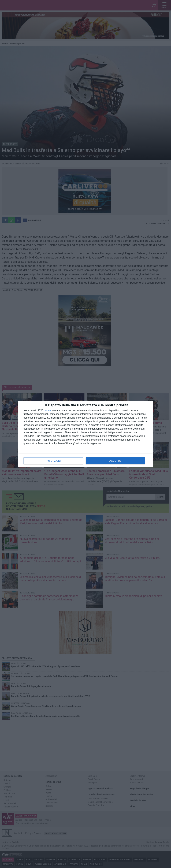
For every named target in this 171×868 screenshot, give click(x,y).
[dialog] (85, 434)
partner (48, 410)
